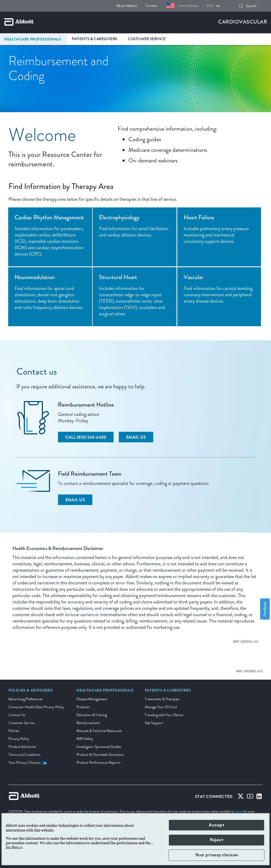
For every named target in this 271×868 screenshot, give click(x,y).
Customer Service (21, 723)
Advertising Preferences (26, 699)
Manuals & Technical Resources (99, 731)
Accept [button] (216, 825)
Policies (14, 731)
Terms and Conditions (24, 755)
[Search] (241, 6)
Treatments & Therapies (162, 699)
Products (83, 707)
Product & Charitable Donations (100, 755)
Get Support (154, 723)
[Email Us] (136, 437)
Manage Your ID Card (161, 707)
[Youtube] (250, 797)
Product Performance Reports (98, 763)
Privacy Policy (19, 739)
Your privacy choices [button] (217, 855)
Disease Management (92, 699)
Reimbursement (88, 723)
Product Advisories (22, 747)
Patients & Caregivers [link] (94, 39)
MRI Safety (85, 739)
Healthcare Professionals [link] (33, 39)
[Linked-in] (259, 797)
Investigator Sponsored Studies (99, 747)
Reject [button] (216, 840)
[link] (31, 692)
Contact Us (17, 715)
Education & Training (92, 715)
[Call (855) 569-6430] (86, 437)
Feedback (265, 609)
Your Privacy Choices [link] (28, 763)
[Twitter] (241, 797)
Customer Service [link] (147, 39)
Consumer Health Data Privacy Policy (36, 707)
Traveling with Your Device (164, 715)
